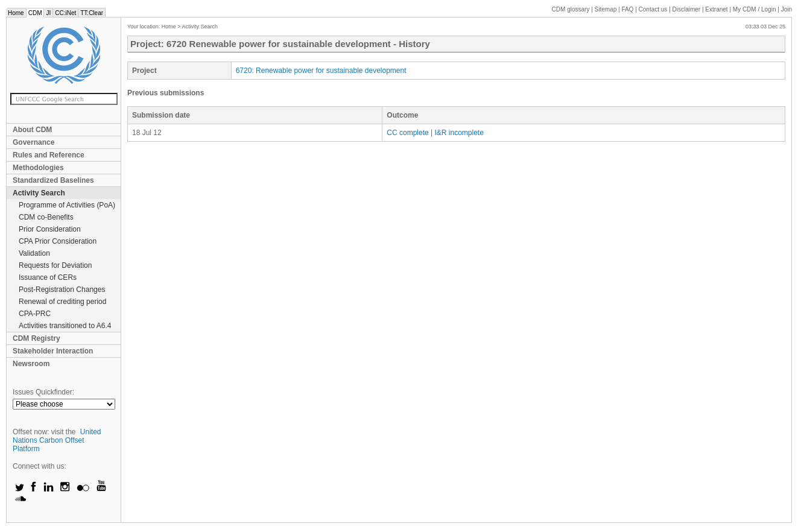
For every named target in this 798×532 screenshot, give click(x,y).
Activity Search (39, 193)
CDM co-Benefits (46, 217)
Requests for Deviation (55, 265)
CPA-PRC (35, 314)
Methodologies (38, 168)
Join (787, 9)
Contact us (653, 9)
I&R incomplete (459, 133)
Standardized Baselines (53, 180)
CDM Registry (36, 338)
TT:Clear (92, 13)
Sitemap (606, 9)
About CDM (32, 130)
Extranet (716, 9)
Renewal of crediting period (62, 302)
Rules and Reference (49, 155)
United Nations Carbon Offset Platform (57, 440)
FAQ (627, 9)
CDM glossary (571, 9)
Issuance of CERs (48, 277)
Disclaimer (687, 9)
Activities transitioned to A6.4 (65, 326)
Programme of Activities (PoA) (67, 205)
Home (16, 13)
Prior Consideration (50, 229)
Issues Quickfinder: (43, 392)
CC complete (407, 133)
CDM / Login (755, 9)
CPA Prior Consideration (58, 241)
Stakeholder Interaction (53, 351)
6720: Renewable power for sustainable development (321, 71)
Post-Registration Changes (62, 290)
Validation (34, 253)
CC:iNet (65, 13)
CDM (35, 13)
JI (48, 13)
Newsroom (31, 364)
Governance (33, 142)
